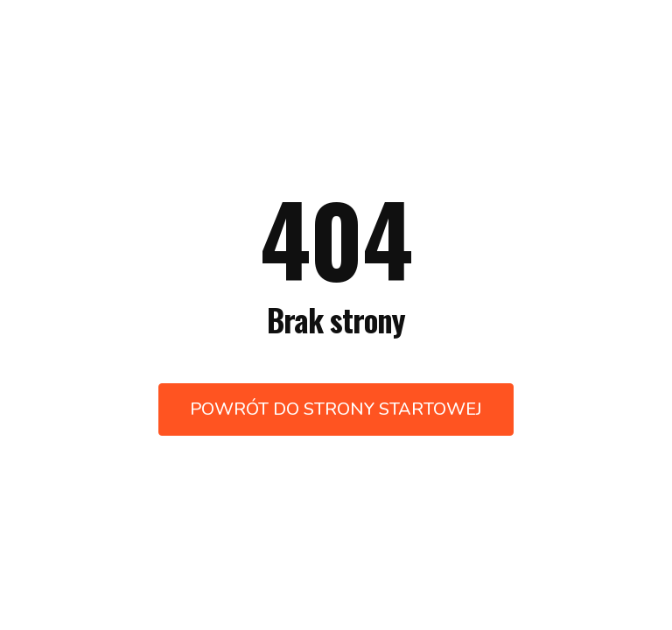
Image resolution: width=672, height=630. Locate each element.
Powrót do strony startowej (336, 409)
